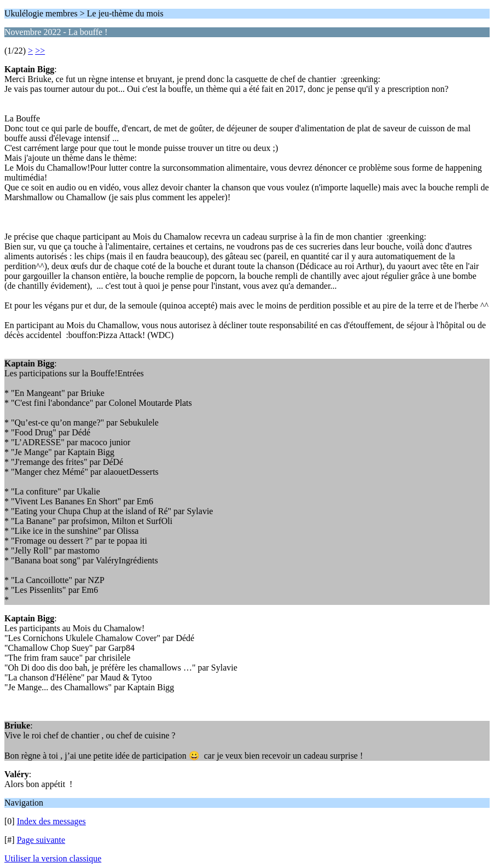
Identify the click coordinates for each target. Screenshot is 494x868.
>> (40, 51)
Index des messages (51, 821)
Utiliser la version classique (53, 858)
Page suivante (41, 840)
